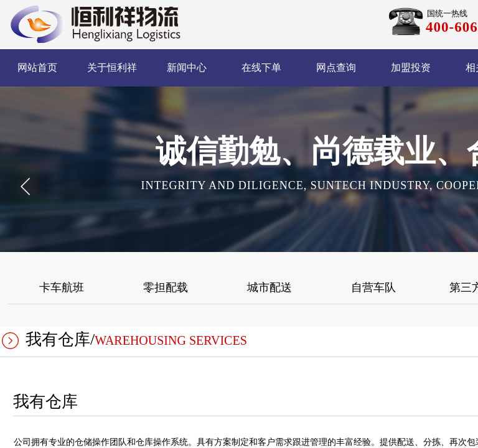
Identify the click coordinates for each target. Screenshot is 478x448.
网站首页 (37, 68)
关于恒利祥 (112, 68)
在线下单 (261, 68)
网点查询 (336, 68)
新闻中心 (187, 68)
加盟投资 (411, 68)
